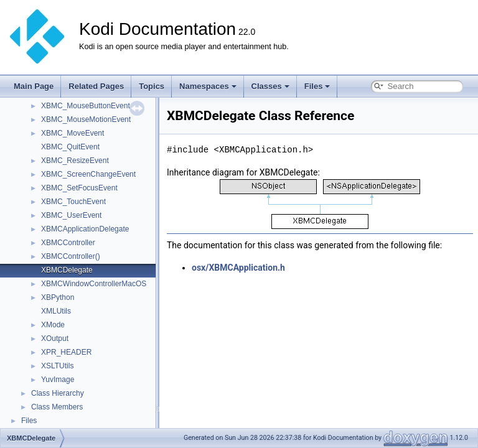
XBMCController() (71, 256)
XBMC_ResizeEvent (75, 161)
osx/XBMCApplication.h (238, 268)
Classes (270, 86)
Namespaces (208, 86)
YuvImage (58, 380)
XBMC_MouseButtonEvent (86, 106)
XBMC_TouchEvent (73, 202)
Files (317, 86)
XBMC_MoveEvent (73, 133)
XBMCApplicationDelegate (85, 229)
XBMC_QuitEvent (70, 147)
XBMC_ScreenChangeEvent (88, 174)
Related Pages (96, 86)
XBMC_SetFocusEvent (79, 188)
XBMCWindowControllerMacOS (94, 284)
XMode (53, 325)
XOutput (55, 338)
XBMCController (68, 243)
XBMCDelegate (67, 270)
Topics (152, 86)
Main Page (34, 86)
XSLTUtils (57, 366)
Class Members (57, 407)
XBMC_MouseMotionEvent (86, 119)
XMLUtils (56, 311)
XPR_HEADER (66, 352)
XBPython (58, 297)
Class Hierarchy (58, 393)
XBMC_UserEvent (71, 215)
